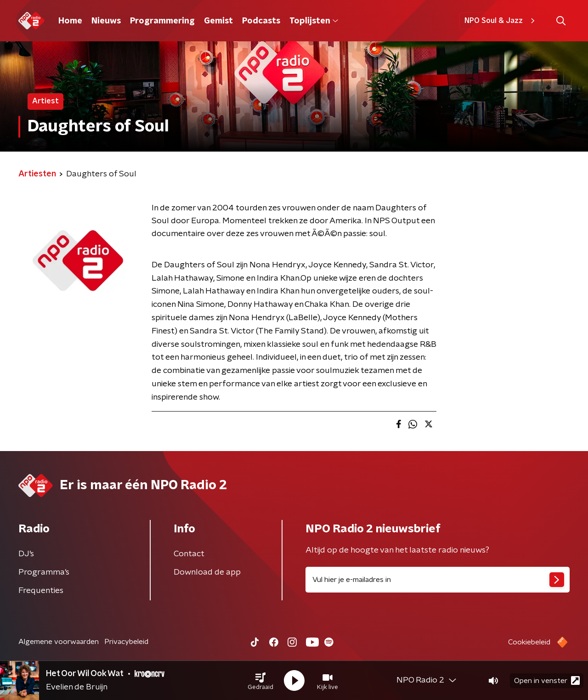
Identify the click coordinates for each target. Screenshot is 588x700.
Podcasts (261, 21)
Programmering (162, 21)
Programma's (44, 572)
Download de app (207, 572)
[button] (260, 681)
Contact (189, 554)
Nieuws (106, 21)
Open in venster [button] (547, 680)
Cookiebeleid (529, 642)
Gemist (218, 21)
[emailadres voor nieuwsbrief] (438, 580)
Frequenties (41, 591)
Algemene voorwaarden (59, 642)
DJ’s (26, 554)
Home (70, 21)
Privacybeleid (126, 642)
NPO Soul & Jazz (501, 21)
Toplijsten (314, 21)
